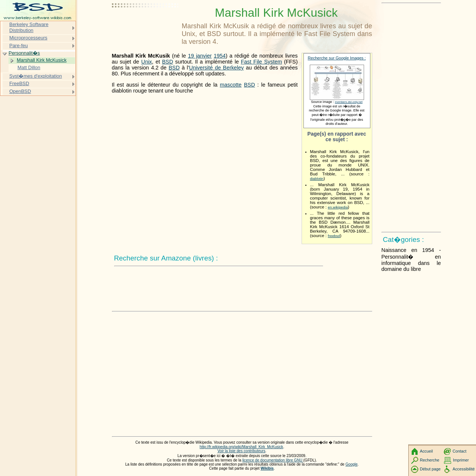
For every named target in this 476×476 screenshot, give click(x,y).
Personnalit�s (24, 53)
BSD (168, 62)
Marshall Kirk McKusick (42, 60)
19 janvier (200, 56)
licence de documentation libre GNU (273, 460)
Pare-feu (19, 46)
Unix (147, 62)
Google (352, 464)
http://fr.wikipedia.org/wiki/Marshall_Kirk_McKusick (242, 447)
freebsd (334, 236)
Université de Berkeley (216, 68)
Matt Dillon (29, 67)
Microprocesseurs (28, 38)
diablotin (317, 179)
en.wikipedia (338, 207)
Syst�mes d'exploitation (36, 76)
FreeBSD (19, 83)
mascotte (231, 85)
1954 (220, 56)
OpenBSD (20, 91)
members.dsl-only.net (349, 102)
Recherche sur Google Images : (337, 58)
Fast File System (261, 62)
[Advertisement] (145, 24)
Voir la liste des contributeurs (242, 451)
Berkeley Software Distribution (29, 27)
